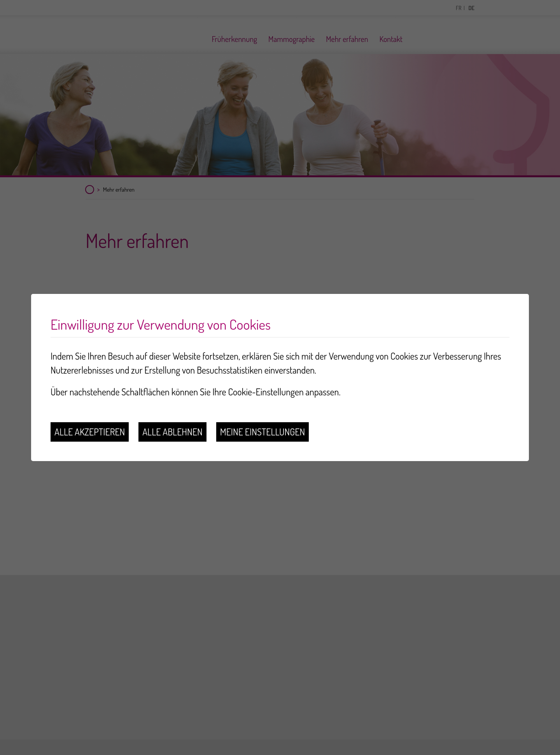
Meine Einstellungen (263, 432)
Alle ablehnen (172, 432)
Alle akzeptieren (90, 432)
